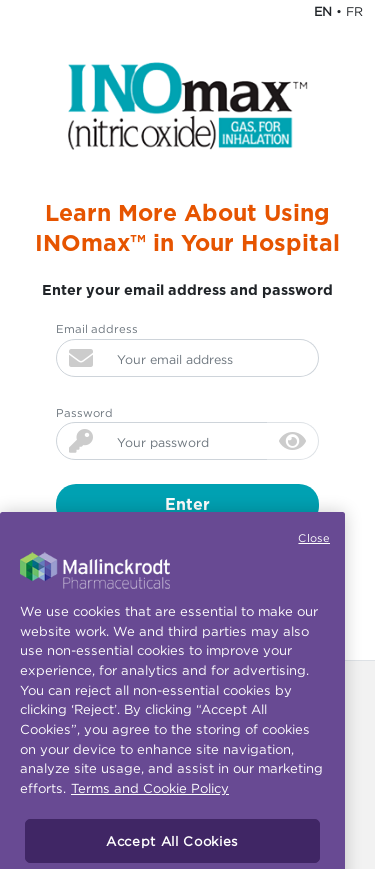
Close (314, 548)
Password (84, 413)
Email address (97, 329)
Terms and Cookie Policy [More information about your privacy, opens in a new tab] (150, 799)
